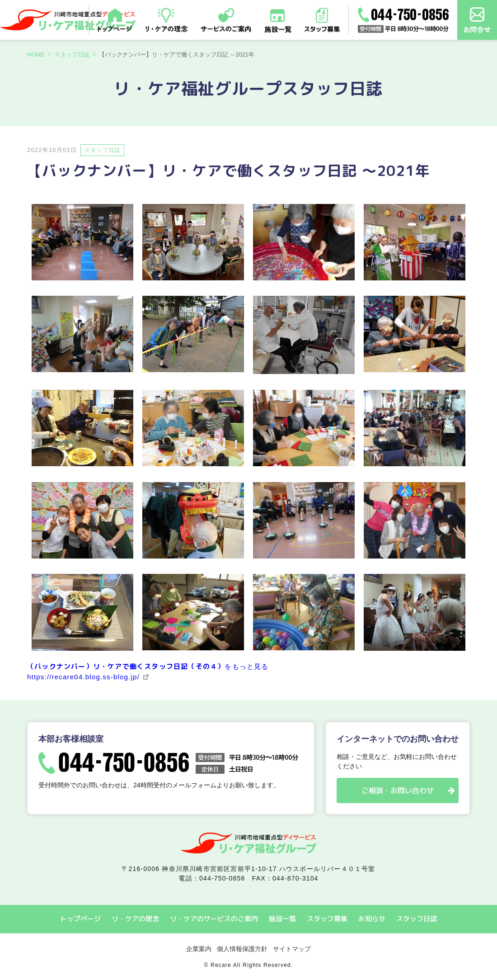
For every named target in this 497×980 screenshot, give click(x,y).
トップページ (80, 919)
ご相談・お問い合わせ (398, 791)
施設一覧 (282, 919)
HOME (36, 54)
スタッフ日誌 (72, 54)
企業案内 (199, 949)
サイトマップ (292, 949)
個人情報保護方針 (242, 949)
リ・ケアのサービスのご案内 (214, 919)
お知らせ (372, 919)
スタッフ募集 (327, 919)
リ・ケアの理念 (135, 919)
